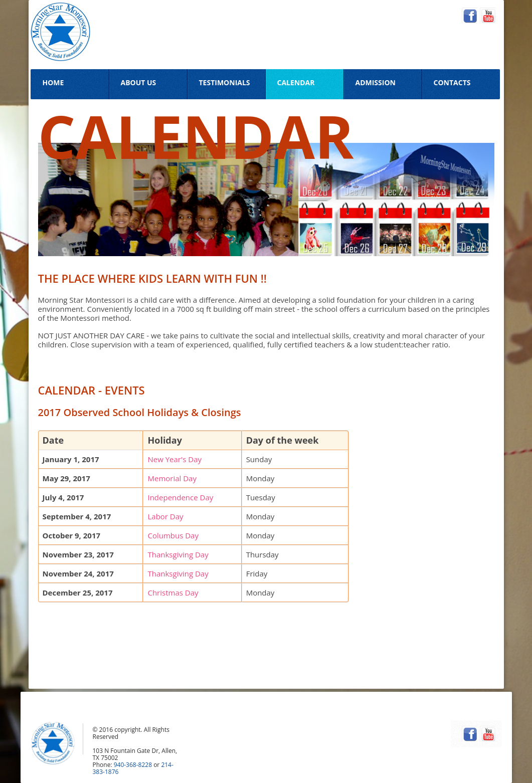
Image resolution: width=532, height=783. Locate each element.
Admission (376, 82)
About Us (139, 82)
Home (53, 82)
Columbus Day (173, 535)
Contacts (452, 82)
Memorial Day (172, 478)
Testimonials (225, 82)
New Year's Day (174, 459)
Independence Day (180, 497)
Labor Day (165, 516)
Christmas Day (173, 593)
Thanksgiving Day (178, 554)
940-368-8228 (133, 765)
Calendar (296, 82)
